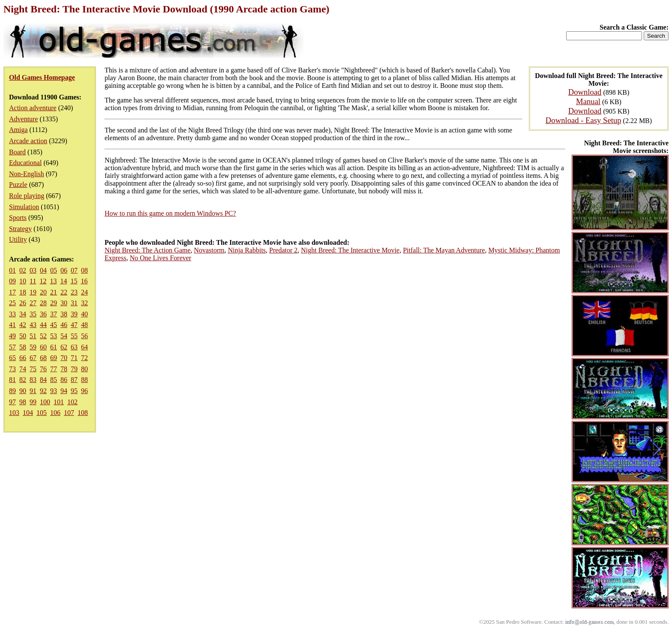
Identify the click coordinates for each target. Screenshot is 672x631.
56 (84, 336)
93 (54, 391)
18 (23, 292)
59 (33, 347)
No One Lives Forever (161, 258)
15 (74, 281)
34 (23, 314)
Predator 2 (283, 250)
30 (64, 303)
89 (12, 391)
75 (33, 369)
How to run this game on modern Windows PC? (170, 213)
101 (59, 402)
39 (74, 314)
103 (14, 413)
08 (84, 270)
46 (64, 325)
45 (54, 325)
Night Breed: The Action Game (148, 250)
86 (64, 380)
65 (12, 358)
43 (33, 325)
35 (33, 314)
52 (43, 336)
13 (53, 281)
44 (43, 325)
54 (64, 336)
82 (23, 380)
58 (23, 347)
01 (12, 270)
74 (23, 369)
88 (84, 380)
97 (12, 402)
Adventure (24, 119)
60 (43, 347)
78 (64, 369)
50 (23, 336)
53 (54, 336)
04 (43, 270)
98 (23, 402)
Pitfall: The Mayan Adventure (444, 250)
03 (33, 270)
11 (33, 281)
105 (42, 413)
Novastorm (209, 250)
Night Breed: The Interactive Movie (350, 250)
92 (43, 391)
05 (54, 270)
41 (12, 325)
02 (23, 270)
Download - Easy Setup (583, 120)
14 (63, 281)
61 (54, 347)
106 (55, 413)
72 (84, 358)
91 (33, 391)
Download (585, 92)
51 (33, 336)
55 (74, 336)
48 (84, 325)
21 (54, 292)
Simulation (24, 207)
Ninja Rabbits (247, 250)
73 (12, 369)
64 (84, 347)
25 (12, 303)
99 (33, 402)
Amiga (18, 130)
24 (84, 292)
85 (54, 380)
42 (23, 325)
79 (74, 369)
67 (33, 358)
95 (74, 391)
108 (83, 413)
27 (33, 303)
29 (54, 303)
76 (43, 369)
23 (74, 292)
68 (43, 358)
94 (64, 391)
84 (43, 380)
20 (43, 292)
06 (64, 270)
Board (17, 152)
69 (54, 358)
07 (74, 270)
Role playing (27, 196)
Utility (18, 239)
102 (72, 402)
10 (23, 281)
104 (28, 413)
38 (64, 314)
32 (84, 303)
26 (23, 303)
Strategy (20, 229)
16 (84, 281)
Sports (18, 218)
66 (23, 358)
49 (12, 336)
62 (64, 347)
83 (33, 380)
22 (64, 292)
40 (84, 314)
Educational (25, 163)
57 (12, 347)
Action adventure (33, 108)
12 (43, 281)
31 (74, 303)
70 (64, 358)
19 (33, 292)
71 (74, 358)
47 (74, 325)
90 (23, 391)
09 (12, 281)
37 (54, 314)
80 (84, 369)
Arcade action (28, 141)
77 (54, 369)
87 (74, 380)
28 (43, 303)
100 (45, 402)
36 (43, 314)
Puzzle (18, 185)
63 (74, 347)
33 (12, 314)
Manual (588, 101)
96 (84, 391)
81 (12, 380)
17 (12, 292)
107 (69, 413)
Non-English (27, 174)
